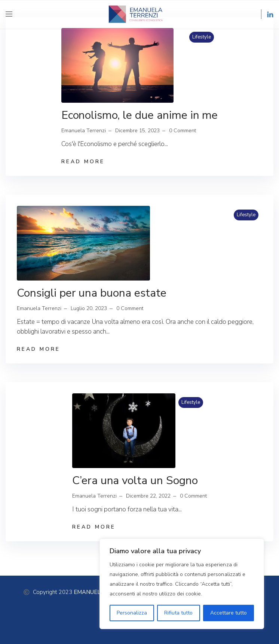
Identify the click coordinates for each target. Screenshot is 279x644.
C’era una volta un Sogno (135, 481)
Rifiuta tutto (178, 613)
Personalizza (132, 613)
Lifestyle (202, 37)
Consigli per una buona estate (92, 293)
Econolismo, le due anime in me (140, 115)
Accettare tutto (229, 613)
